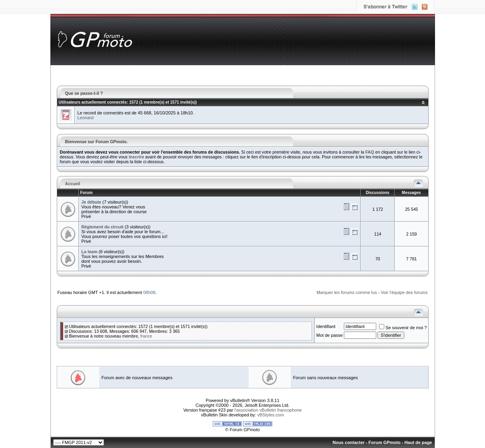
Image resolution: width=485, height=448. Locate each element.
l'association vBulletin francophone (268, 410)
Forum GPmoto (385, 442)
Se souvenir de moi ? (403, 328)
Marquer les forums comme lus (347, 292)
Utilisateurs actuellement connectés (93, 102)
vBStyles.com (271, 415)
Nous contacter (349, 442)
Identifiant (326, 326)
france (146, 336)
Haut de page (418, 442)
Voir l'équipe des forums (404, 292)
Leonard (86, 118)
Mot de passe (329, 335)
